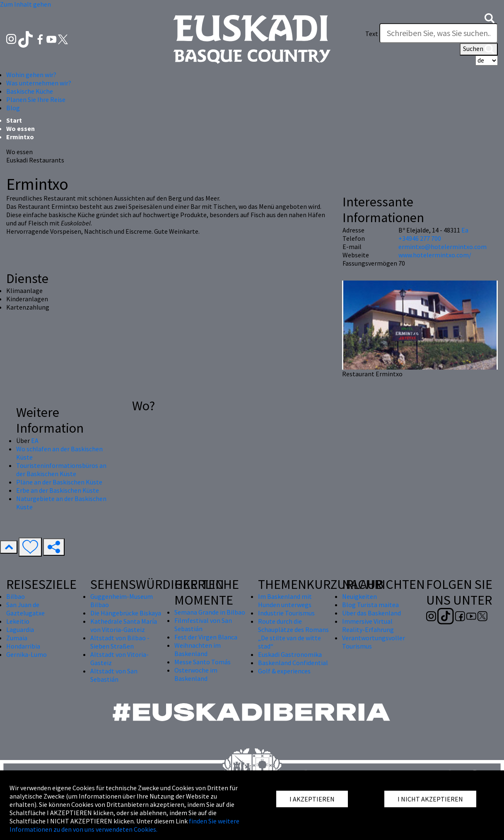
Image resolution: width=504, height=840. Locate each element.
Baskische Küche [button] (30, 91)
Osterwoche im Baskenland (196, 674)
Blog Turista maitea (370, 605)
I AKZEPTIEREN (312, 799)
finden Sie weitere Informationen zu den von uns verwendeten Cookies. (124, 825)
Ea (465, 230)
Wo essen (20, 128)
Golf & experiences (284, 671)
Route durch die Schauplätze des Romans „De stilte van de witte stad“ (293, 634)
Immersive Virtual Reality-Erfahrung (368, 625)
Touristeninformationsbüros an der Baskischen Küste (61, 470)
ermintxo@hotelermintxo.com (443, 247)
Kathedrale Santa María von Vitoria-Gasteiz (124, 625)
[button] (490, 17)
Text (372, 34)
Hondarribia (23, 646)
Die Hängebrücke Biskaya (126, 613)
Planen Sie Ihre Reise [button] (36, 99)
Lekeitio (18, 621)
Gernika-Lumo (27, 654)
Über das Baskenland (371, 613)
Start (14, 120)
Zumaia (17, 638)
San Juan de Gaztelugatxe (25, 609)
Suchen (479, 49)
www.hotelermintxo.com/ (435, 255)
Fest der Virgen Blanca (206, 637)
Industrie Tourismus (286, 613)
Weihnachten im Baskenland (198, 649)
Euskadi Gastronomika (290, 654)
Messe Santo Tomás (203, 662)
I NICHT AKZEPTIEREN (430, 799)
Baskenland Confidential (293, 663)
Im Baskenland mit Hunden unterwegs (285, 600)
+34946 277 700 (420, 238)
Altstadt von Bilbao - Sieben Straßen (120, 642)
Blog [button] (13, 108)
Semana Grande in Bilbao (210, 612)
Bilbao (16, 596)
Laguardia (20, 629)
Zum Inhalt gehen (25, 4)
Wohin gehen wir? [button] (31, 75)
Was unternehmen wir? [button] (39, 83)
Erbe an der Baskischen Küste (58, 490)
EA (35, 441)
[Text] (439, 33)
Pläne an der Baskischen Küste (59, 482)
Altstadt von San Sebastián (114, 675)
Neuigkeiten (359, 596)
